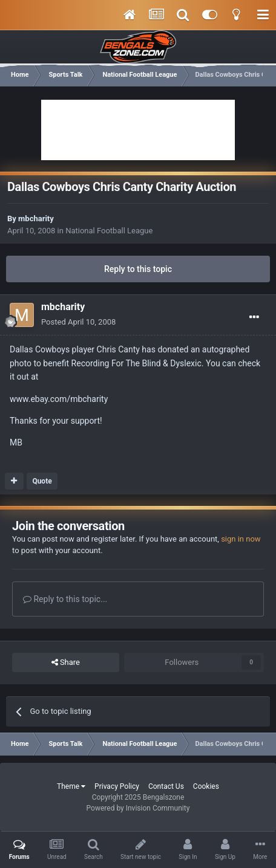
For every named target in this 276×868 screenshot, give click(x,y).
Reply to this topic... (65, 599)
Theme (71, 786)
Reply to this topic (138, 269)
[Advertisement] (138, 130)
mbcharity (36, 219)
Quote (42, 481)
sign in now (241, 539)
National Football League (109, 231)
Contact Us (166, 786)
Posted (78, 322)
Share (66, 662)
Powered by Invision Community (138, 808)
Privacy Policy (117, 786)
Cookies (206, 786)
